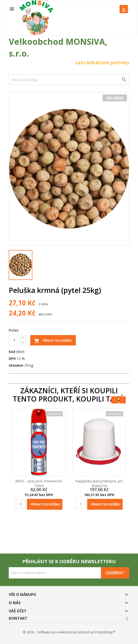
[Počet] (14, 340)
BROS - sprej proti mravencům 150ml (39, 483)
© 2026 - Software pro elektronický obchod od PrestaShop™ (69, 632)
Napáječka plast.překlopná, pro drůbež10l (99, 483)
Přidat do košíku (53, 341)
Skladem (16, 365)
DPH (12, 359)
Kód (12, 352)
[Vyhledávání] (69, 80)
